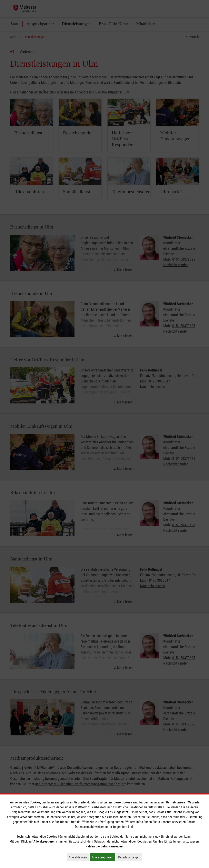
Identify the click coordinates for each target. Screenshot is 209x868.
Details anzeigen (130, 857)
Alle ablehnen (79, 857)
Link (131, 827)
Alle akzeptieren (104, 857)
